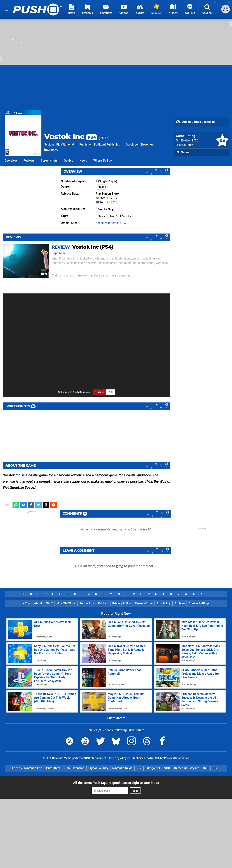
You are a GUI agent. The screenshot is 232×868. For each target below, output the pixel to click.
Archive (180, 603)
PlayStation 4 (65, 145)
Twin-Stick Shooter (120, 216)
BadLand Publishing (107, 145)
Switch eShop (106, 209)
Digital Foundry (98, 768)
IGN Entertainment (95, 758)
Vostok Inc (71, 137)
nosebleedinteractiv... (111, 223)
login (120, 566)
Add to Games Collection (195, 122)
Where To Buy (103, 161)
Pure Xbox (53, 768)
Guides (68, 161)
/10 (195, 140)
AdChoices (138, 758)
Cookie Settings (199, 603)
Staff (49, 603)
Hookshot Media (62, 758)
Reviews (29, 161)
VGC (167, 768)
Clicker (101, 216)
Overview (11, 161)
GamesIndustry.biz (186, 768)
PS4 (114, 276)
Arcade (102, 187)
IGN (139, 768)
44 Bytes (125, 758)
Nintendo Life (33, 768)
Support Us (87, 603)
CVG (206, 768)
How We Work (66, 603)
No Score (183, 152)
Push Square (80, 392)
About (38, 603)
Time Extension (74, 768)
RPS (215, 768)
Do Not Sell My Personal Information (168, 758)
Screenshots (49, 161)
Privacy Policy (122, 603)
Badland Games (100, 276)
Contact (103, 603)
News (83, 161)
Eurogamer (153, 768)
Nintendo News (122, 768)
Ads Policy (164, 603)
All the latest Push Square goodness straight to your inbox (116, 783)
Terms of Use (144, 603)
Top (26, 603)
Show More (116, 718)
